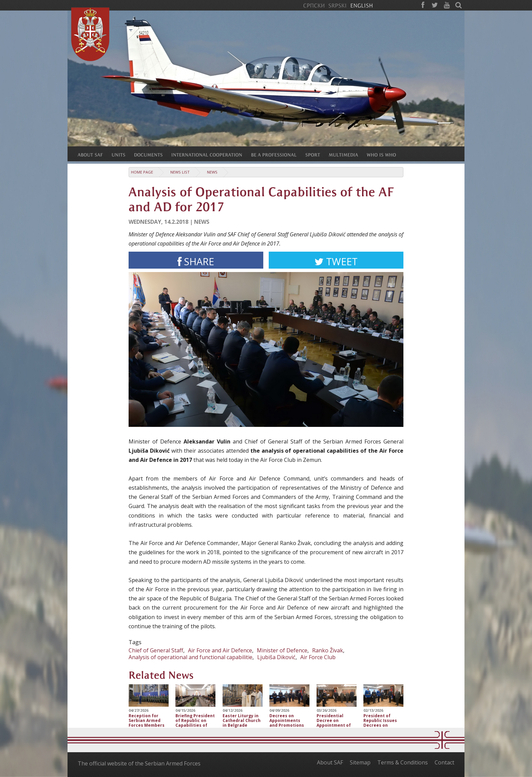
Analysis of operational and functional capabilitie (191, 657)
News (212, 172)
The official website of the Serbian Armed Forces (139, 763)
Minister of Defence (282, 650)
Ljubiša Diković (276, 657)
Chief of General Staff (156, 650)
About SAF (330, 762)
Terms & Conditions (403, 762)
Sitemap (360, 762)
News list (180, 172)
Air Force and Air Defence (220, 650)
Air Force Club (318, 657)
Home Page (142, 172)
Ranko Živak (328, 650)
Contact (444, 762)
